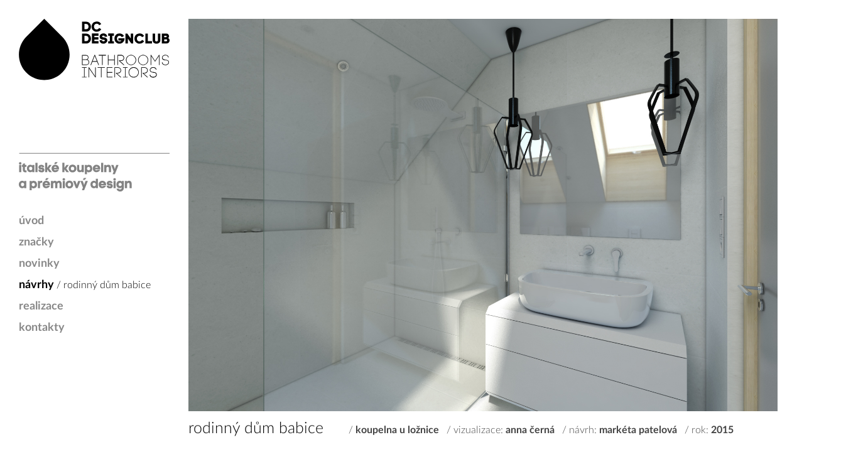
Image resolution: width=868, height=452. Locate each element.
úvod (31, 221)
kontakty (42, 328)
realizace (41, 306)
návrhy (36, 285)
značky (36, 242)
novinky (39, 264)
